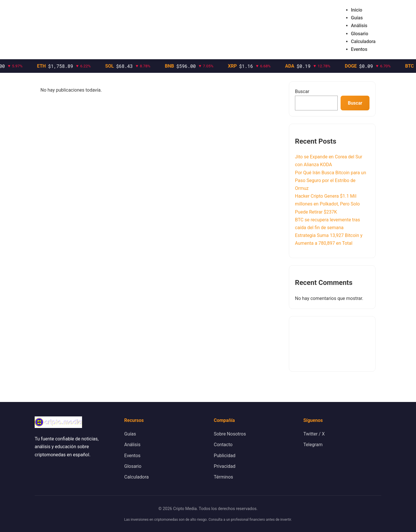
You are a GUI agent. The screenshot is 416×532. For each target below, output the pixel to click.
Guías (357, 18)
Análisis (359, 26)
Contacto (223, 445)
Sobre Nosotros (230, 434)
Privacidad (225, 466)
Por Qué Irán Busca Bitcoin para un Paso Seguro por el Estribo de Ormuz (330, 180)
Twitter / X (314, 434)
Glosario (360, 34)
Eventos (359, 49)
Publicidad (225, 456)
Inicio (357, 10)
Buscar (302, 91)
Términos (223, 477)
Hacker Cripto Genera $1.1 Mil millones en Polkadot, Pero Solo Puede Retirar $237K (327, 204)
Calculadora (363, 41)
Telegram (313, 445)
